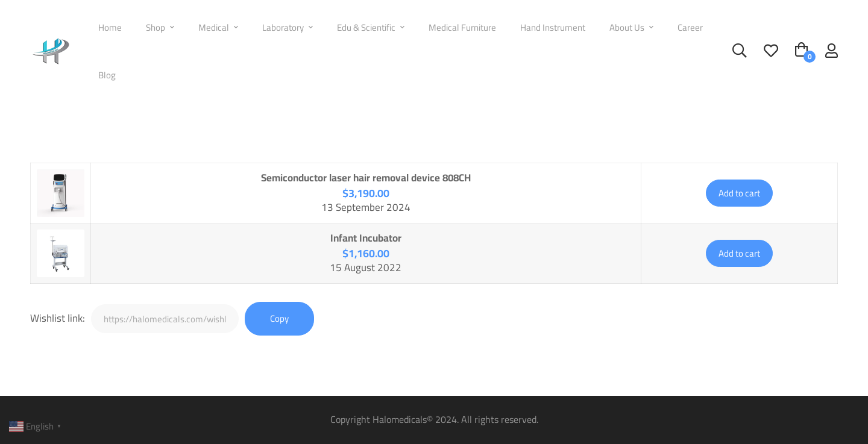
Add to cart (739, 193)
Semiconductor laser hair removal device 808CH (366, 178)
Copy (279, 318)
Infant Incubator (366, 238)
